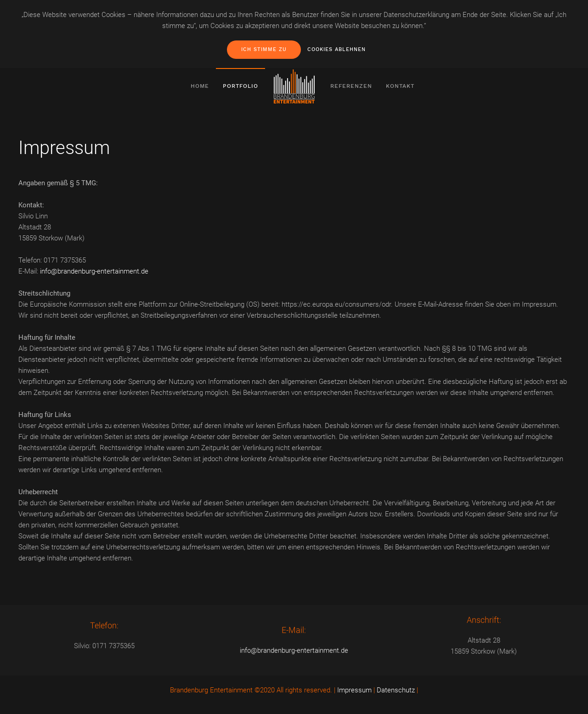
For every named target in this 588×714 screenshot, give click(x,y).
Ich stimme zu (264, 49)
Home (200, 86)
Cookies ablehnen (336, 49)
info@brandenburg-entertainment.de (94, 271)
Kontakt (400, 86)
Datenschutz (396, 690)
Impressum (354, 690)
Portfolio (240, 86)
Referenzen (351, 86)
